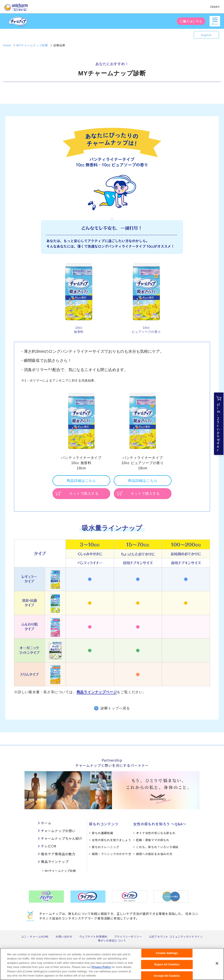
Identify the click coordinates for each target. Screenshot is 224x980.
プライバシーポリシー (128, 936)
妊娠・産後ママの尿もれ (153, 840)
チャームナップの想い (58, 831)
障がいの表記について (112, 940)
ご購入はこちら (191, 21)
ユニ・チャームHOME (35, 936)
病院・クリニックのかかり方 (111, 854)
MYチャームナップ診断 (60, 871)
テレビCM (49, 846)
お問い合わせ (64, 936)
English (206, 35)
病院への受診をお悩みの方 (154, 854)
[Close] (217, 966)
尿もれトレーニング (105, 847)
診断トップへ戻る (115, 708)
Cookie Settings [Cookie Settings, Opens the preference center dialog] (167, 955)
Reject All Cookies (167, 967)
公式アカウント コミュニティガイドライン (176, 936)
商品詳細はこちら (81, 481)
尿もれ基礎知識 (102, 833)
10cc (79, 328)
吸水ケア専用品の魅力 (58, 854)
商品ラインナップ (55, 862)
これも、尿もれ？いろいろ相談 (157, 847)
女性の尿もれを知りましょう (111, 840)
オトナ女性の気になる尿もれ (156, 833)
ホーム (46, 823)
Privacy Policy (101, 969)
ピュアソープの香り (146, 332)
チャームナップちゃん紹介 (62, 838)
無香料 (79, 332)
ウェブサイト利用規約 (93, 936)
